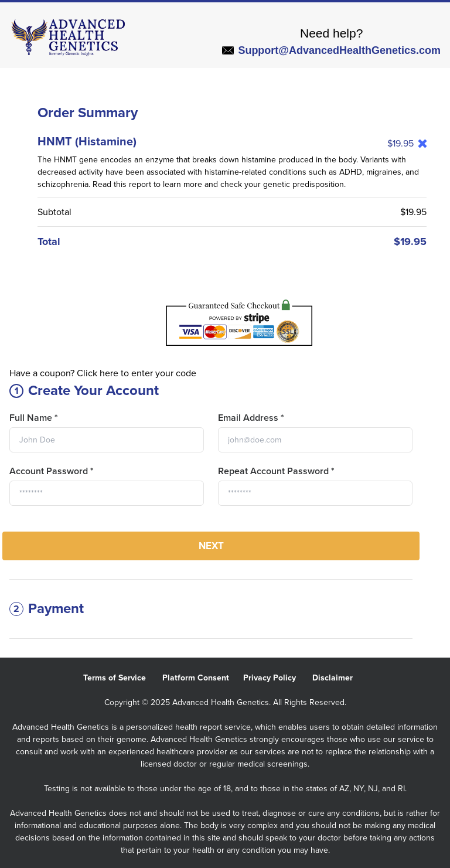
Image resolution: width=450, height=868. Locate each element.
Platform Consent (203, 678)
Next (211, 546)
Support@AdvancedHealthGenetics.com (331, 50)
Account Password (52, 471)
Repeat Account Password (276, 471)
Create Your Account (84, 391)
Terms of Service (123, 678)
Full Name (34, 418)
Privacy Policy (278, 678)
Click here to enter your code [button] (137, 373)
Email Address (251, 418)
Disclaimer (340, 678)
